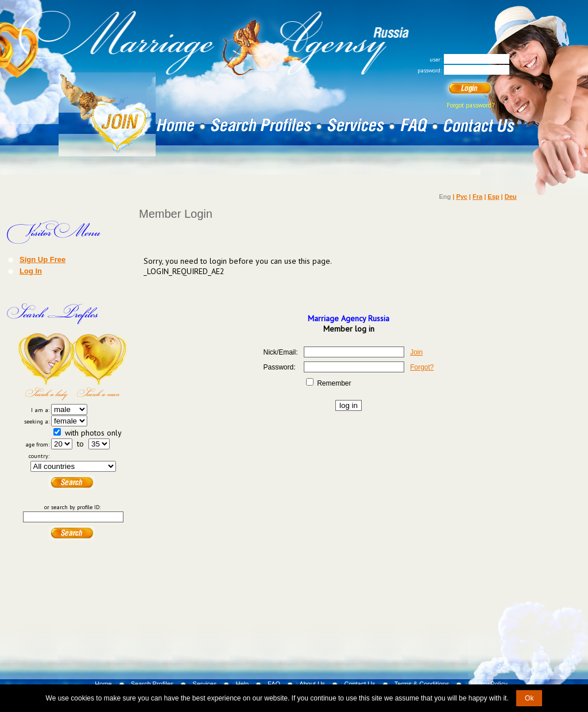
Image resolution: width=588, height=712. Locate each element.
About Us (312, 684)
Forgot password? (471, 105)
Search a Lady (45, 367)
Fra (477, 197)
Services (204, 684)
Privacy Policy (488, 684)
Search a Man (100, 367)
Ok (529, 698)
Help (242, 684)
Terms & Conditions (422, 684)
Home (103, 684)
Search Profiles (152, 684)
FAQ (274, 684)
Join (416, 352)
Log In (31, 271)
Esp (493, 197)
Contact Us (359, 684)
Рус (461, 197)
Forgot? (422, 367)
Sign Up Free (42, 259)
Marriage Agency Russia (349, 318)
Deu (511, 197)
